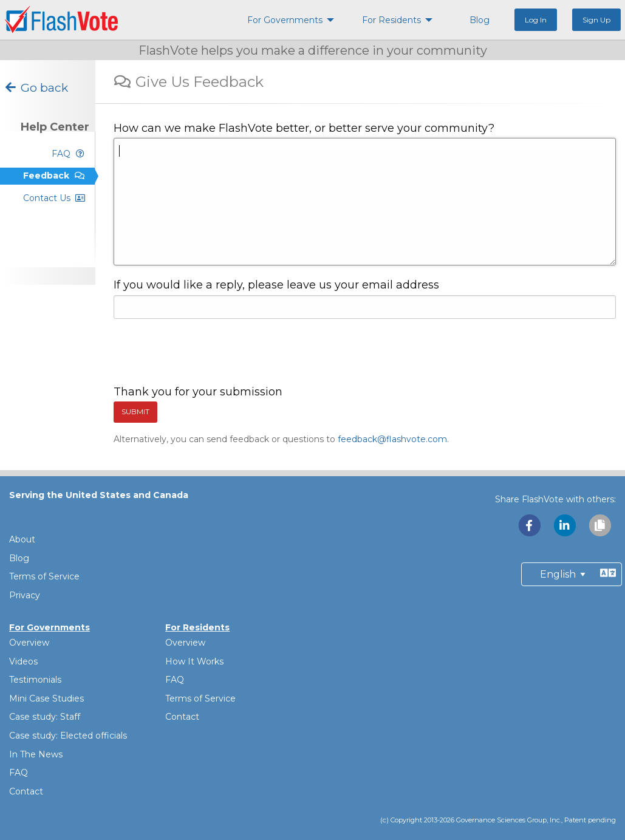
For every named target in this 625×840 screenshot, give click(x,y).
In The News (36, 754)
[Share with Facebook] (530, 525)
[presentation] (206, 352)
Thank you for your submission (198, 392)
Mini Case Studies (46, 698)
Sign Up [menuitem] (596, 20)
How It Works (194, 661)
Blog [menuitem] (480, 20)
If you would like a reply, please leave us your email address (276, 285)
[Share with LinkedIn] (565, 525)
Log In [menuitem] (536, 20)
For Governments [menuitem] (285, 20)
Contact (26, 791)
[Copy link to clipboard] (599, 525)
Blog (19, 558)
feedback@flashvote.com (392, 439)
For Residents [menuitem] (391, 20)
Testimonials (35, 680)
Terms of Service (44, 576)
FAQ (19, 773)
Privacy (25, 595)
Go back (36, 87)
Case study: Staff (45, 717)
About (22, 539)
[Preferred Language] (572, 574)
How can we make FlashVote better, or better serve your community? (304, 128)
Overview (29, 643)
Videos (23, 661)
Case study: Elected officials (68, 736)
